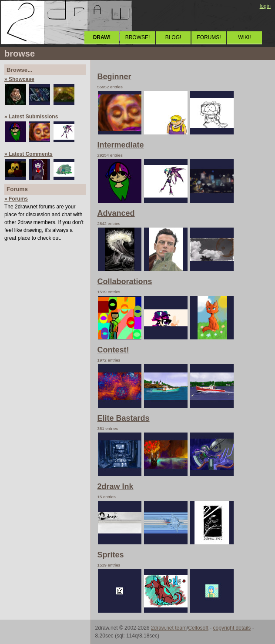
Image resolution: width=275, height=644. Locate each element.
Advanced (116, 213)
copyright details (232, 628)
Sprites (111, 555)
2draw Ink (116, 486)
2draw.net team (169, 628)
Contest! (113, 350)
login (265, 6)
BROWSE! (138, 37)
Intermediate (121, 145)
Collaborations (125, 282)
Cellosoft (198, 628)
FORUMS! (209, 37)
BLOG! (173, 37)
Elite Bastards (124, 418)
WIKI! (244, 37)
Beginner (114, 77)
